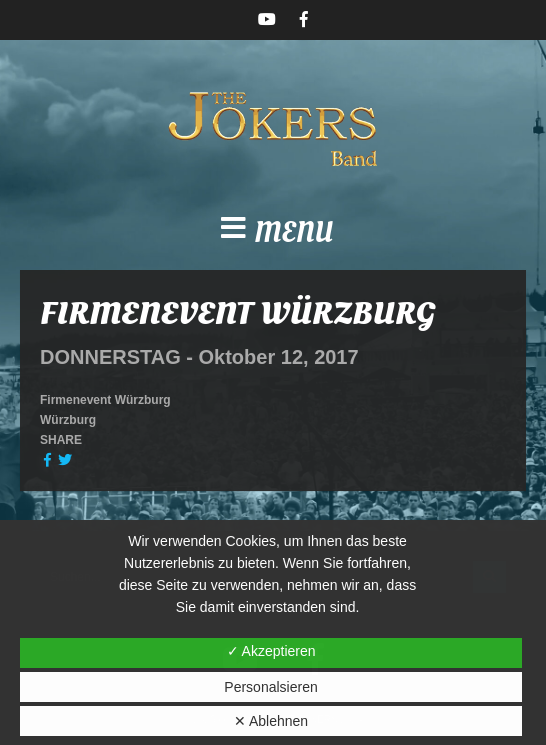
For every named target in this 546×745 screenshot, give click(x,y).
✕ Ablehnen (271, 721)
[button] (273, 234)
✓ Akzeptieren (271, 651)
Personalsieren (270, 687)
